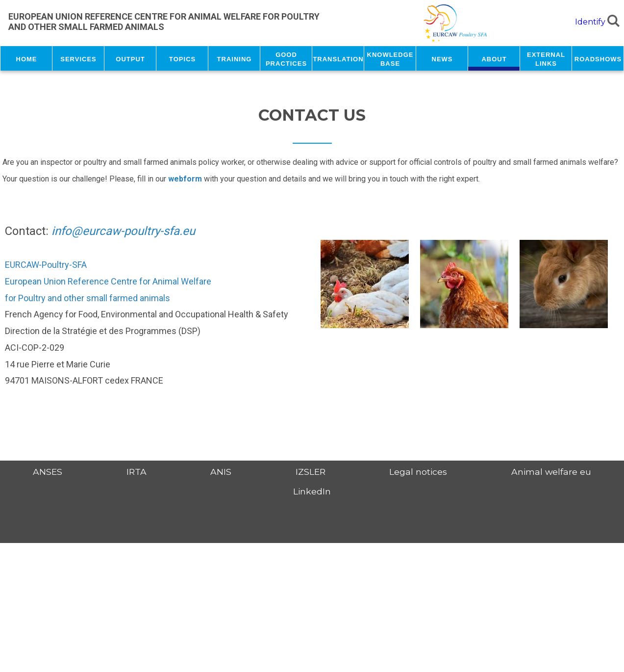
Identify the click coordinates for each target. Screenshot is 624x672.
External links (546, 58)
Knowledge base (390, 58)
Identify (590, 22)
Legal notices (418, 472)
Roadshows (598, 58)
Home (27, 58)
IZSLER (311, 472)
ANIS (221, 472)
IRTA (137, 472)
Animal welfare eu (551, 472)
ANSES (48, 472)
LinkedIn (312, 491)
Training (235, 58)
